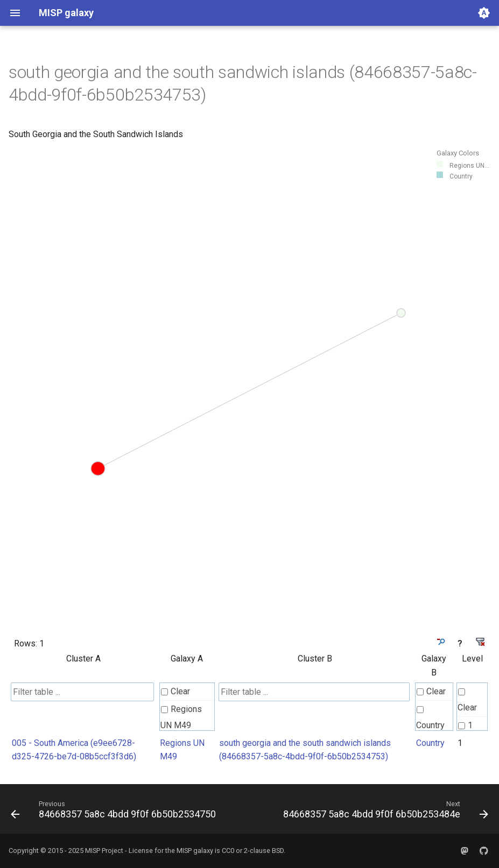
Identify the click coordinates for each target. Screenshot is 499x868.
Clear (175, 691)
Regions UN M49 (181, 717)
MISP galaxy (195, 851)
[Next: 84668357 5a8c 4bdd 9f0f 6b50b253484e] (384, 812)
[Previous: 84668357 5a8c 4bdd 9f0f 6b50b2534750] (115, 812)
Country (430, 718)
